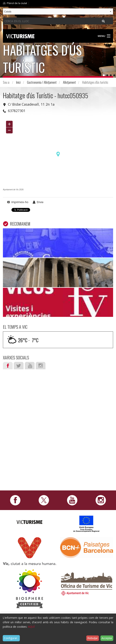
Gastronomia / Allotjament (42, 82)
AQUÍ (31, 627)
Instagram (41, 366)
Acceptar (107, 638)
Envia (40, 202)
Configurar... (11, 638)
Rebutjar (93, 638)
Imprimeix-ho (20, 202)
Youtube (30, 366)
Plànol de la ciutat (17, 3)
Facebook (8, 366)
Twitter (19, 366)
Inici (18, 82)
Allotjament (69, 82)
